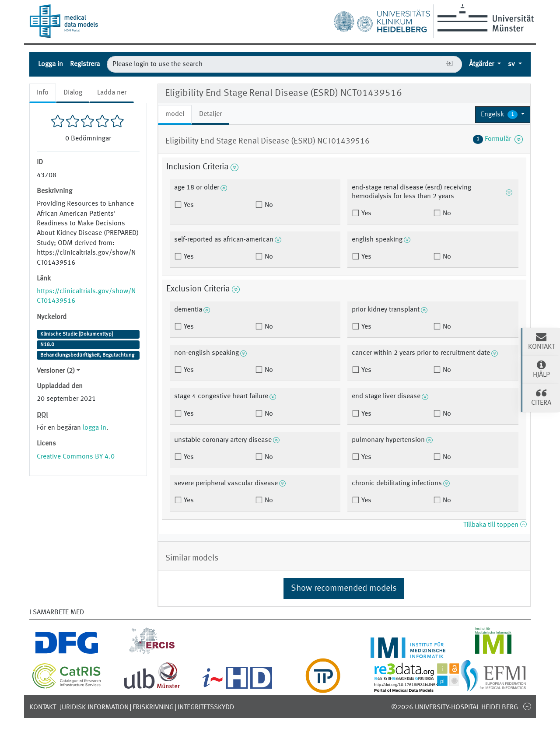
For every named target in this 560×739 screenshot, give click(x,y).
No (268, 205)
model (175, 114)
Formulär (498, 139)
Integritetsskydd (206, 707)
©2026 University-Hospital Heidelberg (455, 707)
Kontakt (43, 707)
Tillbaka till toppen (495, 525)
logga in (94, 428)
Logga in (51, 64)
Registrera (85, 64)
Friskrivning (153, 707)
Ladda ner (112, 93)
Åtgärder (482, 64)
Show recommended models (344, 588)
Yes (188, 205)
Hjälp (541, 369)
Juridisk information (94, 707)
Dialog (73, 93)
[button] (503, 115)
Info (43, 93)
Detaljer (210, 114)
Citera (541, 397)
